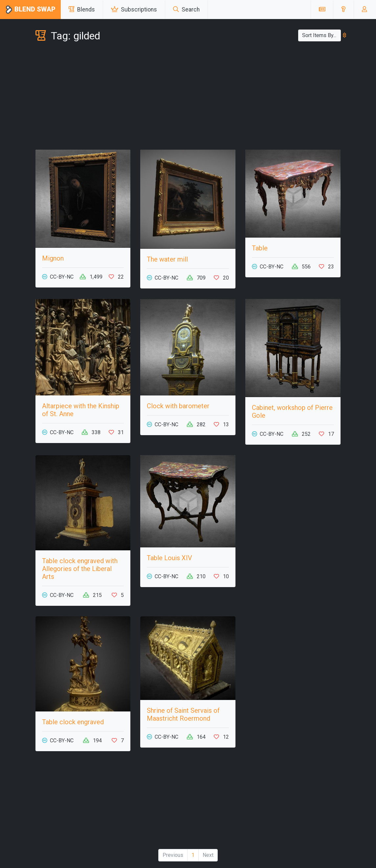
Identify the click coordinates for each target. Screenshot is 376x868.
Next (208, 855)
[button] (343, 10)
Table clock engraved (73, 722)
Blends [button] (82, 10)
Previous (173, 855)
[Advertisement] (188, 97)
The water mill (167, 259)
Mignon (53, 258)
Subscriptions (134, 10)
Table (260, 248)
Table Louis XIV (169, 558)
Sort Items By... (321, 35)
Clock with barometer (178, 406)
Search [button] (186, 10)
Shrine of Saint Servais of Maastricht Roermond (183, 714)
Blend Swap (30, 10)
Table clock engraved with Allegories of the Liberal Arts (80, 569)
